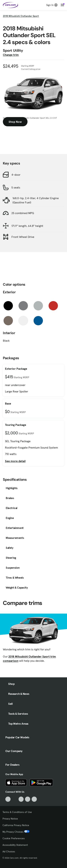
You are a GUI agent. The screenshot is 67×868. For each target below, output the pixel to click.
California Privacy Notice (16, 825)
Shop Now (15, 122)
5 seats (16, 187)
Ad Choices (9, 851)
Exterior (9, 292)
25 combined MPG (23, 213)
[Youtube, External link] (21, 799)
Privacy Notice (10, 819)
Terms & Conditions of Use (17, 812)
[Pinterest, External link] (34, 799)
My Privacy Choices (16, 832)
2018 (21, 16)
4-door (16, 175)
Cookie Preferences (14, 838)
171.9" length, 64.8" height (27, 226)
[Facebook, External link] (15, 799)
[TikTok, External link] (8, 799)
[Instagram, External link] (28, 799)
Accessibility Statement (15, 845)
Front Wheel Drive (23, 237)
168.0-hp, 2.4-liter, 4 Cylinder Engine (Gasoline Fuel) (36, 200)
